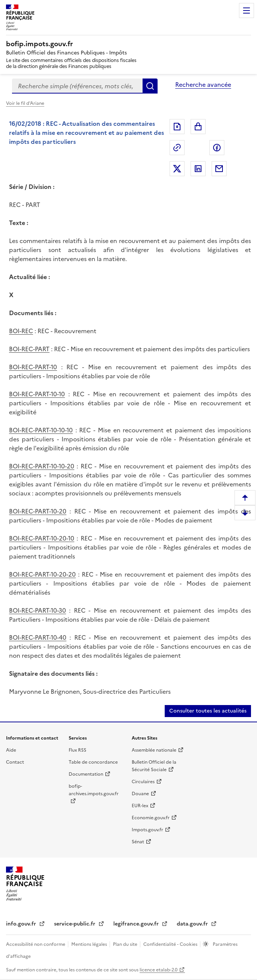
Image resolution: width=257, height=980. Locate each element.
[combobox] (77, 86)
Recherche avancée (203, 85)
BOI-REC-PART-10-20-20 (42, 574)
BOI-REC (21, 331)
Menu (246, 11)
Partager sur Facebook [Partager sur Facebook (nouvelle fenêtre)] (217, 148)
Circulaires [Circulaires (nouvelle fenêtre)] (143, 782)
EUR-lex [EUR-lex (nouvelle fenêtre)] (140, 806)
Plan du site (126, 944)
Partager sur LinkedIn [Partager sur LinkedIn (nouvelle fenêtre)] (198, 169)
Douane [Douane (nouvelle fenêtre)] (140, 794)
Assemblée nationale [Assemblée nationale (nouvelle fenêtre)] (154, 750)
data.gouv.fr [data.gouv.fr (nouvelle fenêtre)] (193, 924)
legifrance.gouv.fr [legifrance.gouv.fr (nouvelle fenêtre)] (137, 924)
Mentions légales (90, 944)
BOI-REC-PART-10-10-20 (42, 466)
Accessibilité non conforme (36, 944)
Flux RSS (77, 750)
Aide (11, 750)
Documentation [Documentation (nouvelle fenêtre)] (86, 774)
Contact (15, 762)
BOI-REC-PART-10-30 (38, 610)
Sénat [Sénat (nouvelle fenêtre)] (138, 842)
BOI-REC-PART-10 (33, 367)
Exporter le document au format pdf (177, 127)
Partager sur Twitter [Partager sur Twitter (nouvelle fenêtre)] (177, 169)
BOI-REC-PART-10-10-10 (41, 430)
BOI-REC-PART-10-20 (38, 511)
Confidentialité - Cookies (171, 944)
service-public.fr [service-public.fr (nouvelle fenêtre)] (75, 924)
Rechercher (150, 86)
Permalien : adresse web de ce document (177, 148)
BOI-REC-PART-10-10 (37, 394)
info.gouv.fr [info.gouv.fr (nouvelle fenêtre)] (22, 924)
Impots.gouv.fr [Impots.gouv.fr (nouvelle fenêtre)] (147, 830)
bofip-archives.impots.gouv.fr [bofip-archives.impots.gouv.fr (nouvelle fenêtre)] (94, 790)
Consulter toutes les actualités (208, 711)
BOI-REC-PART (29, 349)
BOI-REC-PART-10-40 (38, 637)
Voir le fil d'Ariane (25, 103)
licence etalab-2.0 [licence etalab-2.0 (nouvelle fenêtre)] (159, 970)
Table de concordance (93, 762)
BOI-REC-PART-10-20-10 (42, 538)
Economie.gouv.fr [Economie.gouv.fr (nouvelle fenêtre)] (151, 818)
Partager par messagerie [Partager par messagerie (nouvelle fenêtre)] (219, 169)
